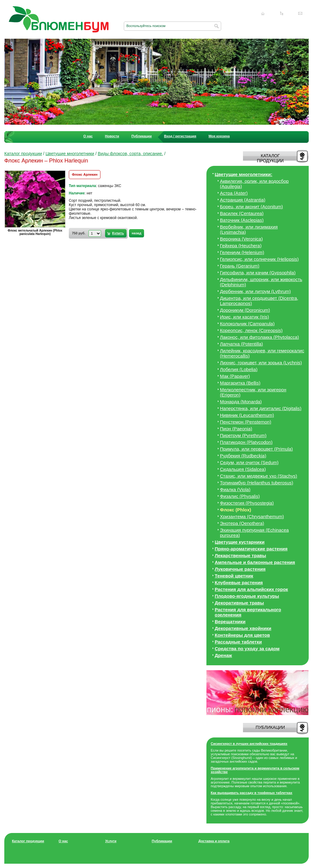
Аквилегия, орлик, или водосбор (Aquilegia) (254, 184)
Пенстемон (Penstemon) (246, 422)
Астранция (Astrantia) (243, 200)
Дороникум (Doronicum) (245, 310)
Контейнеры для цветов (242, 635)
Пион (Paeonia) (236, 429)
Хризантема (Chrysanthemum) (252, 516)
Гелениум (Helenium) (242, 252)
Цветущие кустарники (240, 542)
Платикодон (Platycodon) (246, 442)
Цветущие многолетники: (244, 174)
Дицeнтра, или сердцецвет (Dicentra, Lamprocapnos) (259, 301)
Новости (112, 136)
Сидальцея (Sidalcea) (243, 469)
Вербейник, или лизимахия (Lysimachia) (249, 229)
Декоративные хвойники (243, 628)
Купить (118, 233)
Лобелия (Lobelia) (239, 369)
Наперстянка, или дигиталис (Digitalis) (261, 408)
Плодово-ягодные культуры (247, 596)
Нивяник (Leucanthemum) (247, 415)
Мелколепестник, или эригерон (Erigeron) (253, 392)
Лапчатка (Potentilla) (241, 344)
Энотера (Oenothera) (242, 523)
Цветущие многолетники (70, 154)
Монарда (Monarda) (241, 402)
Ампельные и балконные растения (255, 562)
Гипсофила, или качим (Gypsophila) (258, 273)
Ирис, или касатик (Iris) (245, 317)
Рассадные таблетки (238, 642)
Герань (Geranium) (240, 266)
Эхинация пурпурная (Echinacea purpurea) (254, 533)
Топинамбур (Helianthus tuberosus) (257, 483)
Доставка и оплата (214, 841)
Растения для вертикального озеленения (248, 612)
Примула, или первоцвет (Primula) (256, 449)
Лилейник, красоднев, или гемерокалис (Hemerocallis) (262, 353)
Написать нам (300, 14)
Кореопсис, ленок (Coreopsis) (251, 330)
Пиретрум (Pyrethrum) (243, 435)
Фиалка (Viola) (235, 489)
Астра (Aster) (234, 193)
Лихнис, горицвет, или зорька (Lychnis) (261, 363)
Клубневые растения (239, 583)
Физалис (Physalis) (240, 496)
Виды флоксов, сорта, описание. (130, 154)
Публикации (142, 136)
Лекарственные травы (240, 555)
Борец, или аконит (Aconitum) (251, 207)
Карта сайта (282, 14)
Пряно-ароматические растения (251, 549)
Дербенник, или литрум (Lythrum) (255, 291)
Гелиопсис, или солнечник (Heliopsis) (259, 259)
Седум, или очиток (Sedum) (249, 462)
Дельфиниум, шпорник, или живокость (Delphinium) (261, 282)
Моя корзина (219, 136)
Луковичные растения (240, 569)
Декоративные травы (239, 603)
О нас (88, 136)
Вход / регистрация (180, 136)
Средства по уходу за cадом (247, 649)
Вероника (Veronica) (241, 239)
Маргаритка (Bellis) (240, 383)
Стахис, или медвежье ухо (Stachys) (258, 476)
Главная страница (263, 14)
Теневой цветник (234, 576)
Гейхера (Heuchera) (241, 246)
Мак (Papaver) (235, 376)
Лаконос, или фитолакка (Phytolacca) (259, 337)
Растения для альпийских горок (251, 589)
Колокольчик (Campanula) (247, 324)
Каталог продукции (23, 154)
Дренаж (223, 655)
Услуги (111, 841)
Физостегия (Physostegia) (247, 503)
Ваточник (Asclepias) (242, 220)
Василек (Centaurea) (242, 213)
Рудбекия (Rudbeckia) (243, 456)
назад (137, 233)
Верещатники (230, 622)
